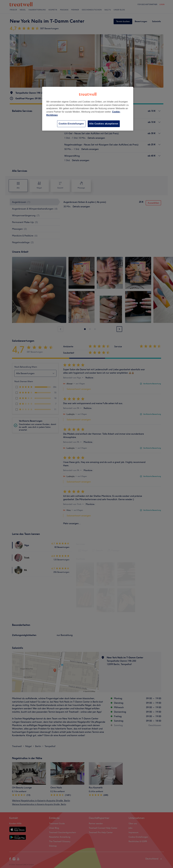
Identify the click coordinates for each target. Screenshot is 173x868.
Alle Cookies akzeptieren (104, 124)
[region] (88, 109)
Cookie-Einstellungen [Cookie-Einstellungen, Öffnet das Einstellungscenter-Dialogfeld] (71, 124)
